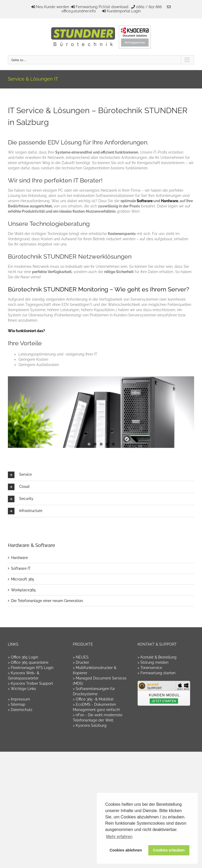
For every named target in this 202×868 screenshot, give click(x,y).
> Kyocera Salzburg (90, 725)
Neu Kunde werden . (54, 7)
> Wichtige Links (22, 689)
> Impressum (19, 699)
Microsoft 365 (23, 579)
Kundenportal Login (124, 11)
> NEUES (81, 657)
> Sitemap (17, 704)
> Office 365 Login (23, 657)
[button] (101, 475)
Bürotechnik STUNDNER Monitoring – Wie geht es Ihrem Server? (99, 289)
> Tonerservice (150, 668)
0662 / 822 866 (149, 7)
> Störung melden (153, 662)
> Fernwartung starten (156, 673)
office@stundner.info (79, 11)
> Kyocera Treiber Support (31, 683)
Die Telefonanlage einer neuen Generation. (47, 601)
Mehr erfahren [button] (119, 837)
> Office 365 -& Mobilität (93, 699)
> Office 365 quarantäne (28, 662)
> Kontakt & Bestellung (157, 657)
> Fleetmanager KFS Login (31, 668)
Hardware (170, 201)
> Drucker (81, 662)
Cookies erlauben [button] (169, 850)
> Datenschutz (20, 710)
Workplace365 (23, 590)
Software (145, 201)
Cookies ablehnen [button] (126, 850)
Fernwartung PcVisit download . (103, 7)
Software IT (21, 568)
